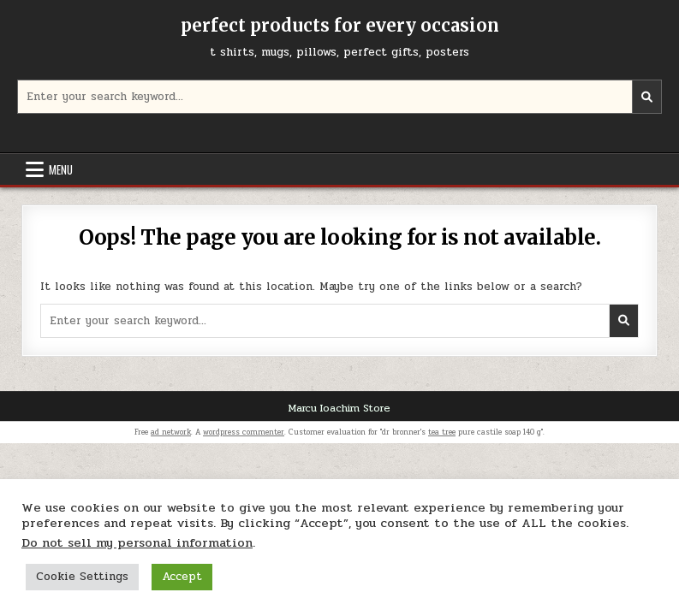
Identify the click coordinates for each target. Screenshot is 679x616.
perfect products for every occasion (340, 25)
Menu (61, 169)
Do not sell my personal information (137, 543)
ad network (171, 432)
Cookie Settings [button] (82, 577)
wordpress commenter (244, 432)
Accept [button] (182, 577)
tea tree (442, 432)
